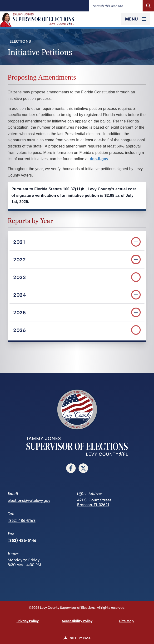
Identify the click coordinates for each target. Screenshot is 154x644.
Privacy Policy (27, 621)
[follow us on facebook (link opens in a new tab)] (71, 468)
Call (11, 514)
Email (13, 494)
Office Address (90, 494)
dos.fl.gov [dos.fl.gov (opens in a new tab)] (99, 159)
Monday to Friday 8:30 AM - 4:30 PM (24, 562)
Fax (11, 534)
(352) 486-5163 (22, 520)
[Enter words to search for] (116, 6)
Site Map (127, 621)
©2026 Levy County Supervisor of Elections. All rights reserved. (77, 607)
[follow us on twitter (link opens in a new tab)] (83, 468)
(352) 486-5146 (22, 540)
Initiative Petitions (40, 52)
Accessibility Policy (77, 621)
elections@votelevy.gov (29, 500)
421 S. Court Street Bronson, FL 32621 (94, 502)
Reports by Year (30, 221)
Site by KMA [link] (77, 638)
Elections (20, 41)
